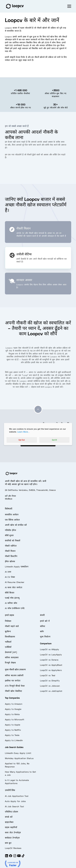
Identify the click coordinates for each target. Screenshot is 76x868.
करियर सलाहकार (12, 658)
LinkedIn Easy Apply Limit (18, 753)
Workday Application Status (19, 759)
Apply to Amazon (14, 704)
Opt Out (22, 440)
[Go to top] (38, 409)
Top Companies (12, 698)
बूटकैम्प (8, 632)
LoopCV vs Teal (48, 676)
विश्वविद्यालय (10, 637)
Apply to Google (13, 709)
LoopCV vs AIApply (50, 650)
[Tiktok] (23, 857)
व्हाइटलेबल (9, 822)
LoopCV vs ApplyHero (51, 670)
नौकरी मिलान (10, 551)
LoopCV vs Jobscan (50, 686)
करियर (43, 626)
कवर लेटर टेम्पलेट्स (13, 833)
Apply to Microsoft (15, 720)
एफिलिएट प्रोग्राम (12, 812)
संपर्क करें (9, 817)
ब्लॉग (42, 632)
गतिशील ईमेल (10, 530)
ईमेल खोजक (10, 562)
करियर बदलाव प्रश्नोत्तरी (14, 676)
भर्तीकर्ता (8, 642)
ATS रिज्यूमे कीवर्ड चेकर (15, 686)
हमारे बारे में (45, 621)
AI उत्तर (8, 572)
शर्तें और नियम (10, 496)
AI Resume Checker (15, 582)
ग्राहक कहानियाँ (11, 828)
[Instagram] (15, 857)
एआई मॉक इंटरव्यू (12, 598)
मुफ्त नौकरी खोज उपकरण (15, 670)
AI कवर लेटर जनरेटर (14, 588)
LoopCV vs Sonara (49, 660)
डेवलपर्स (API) (11, 652)
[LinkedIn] (7, 857)
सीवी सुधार (9, 536)
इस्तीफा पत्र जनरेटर (13, 681)
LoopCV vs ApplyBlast (51, 665)
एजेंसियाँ (8, 647)
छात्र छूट (8, 843)
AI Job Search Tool (14, 807)
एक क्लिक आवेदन (12, 520)
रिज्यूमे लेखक (10, 663)
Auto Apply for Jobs (15, 801)
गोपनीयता (9, 499)
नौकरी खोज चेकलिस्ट (14, 691)
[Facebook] (11, 857)
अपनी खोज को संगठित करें (16, 525)
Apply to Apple (13, 725)
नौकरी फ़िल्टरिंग (11, 556)
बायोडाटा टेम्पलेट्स (12, 838)
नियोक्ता (8, 621)
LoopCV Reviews (13, 848)
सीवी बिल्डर (10, 593)
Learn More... (24, 432)
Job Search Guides (14, 747)
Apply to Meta (12, 715)
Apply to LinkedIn (14, 741)
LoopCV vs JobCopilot (51, 691)
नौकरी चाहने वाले (12, 626)
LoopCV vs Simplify (50, 681)
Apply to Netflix (13, 730)
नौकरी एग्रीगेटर (11, 546)
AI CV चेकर (10, 577)
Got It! (54, 440)
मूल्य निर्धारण (45, 637)
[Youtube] (19, 857)
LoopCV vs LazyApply (51, 655)
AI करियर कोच (11, 603)
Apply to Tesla (12, 735)
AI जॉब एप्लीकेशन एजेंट (15, 608)
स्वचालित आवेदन (12, 515)
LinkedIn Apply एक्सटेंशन (17, 567)
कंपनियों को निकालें (13, 541)
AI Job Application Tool (17, 796)
